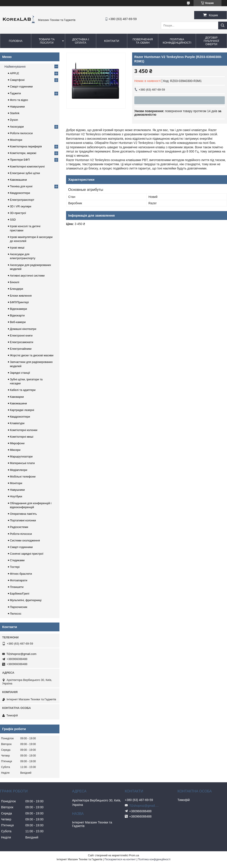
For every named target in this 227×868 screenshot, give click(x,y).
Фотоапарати (19, 580)
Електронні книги (21, 335)
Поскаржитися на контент (120, 859)
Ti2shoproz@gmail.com (21, 654)
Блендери (17, 289)
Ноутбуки (16, 496)
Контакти (112, 41)
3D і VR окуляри (21, 206)
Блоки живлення (21, 296)
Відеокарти (17, 315)
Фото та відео (19, 100)
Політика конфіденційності (177, 41)
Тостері (15, 567)
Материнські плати (22, 463)
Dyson (14, 120)
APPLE (15, 73)
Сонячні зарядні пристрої (27, 554)
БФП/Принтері (19, 302)
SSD (13, 220)
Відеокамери (18, 309)
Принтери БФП (20, 160)
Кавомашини (18, 180)
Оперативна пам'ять (23, 514)
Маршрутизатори (21, 456)
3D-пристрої (18, 213)
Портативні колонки (23, 520)
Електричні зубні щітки (25, 173)
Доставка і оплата (81, 41)
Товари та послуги (47, 41)
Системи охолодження (25, 540)
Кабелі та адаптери (23, 390)
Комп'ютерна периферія (26, 146)
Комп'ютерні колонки (24, 430)
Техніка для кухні (21, 186)
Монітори (16, 140)
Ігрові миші (17, 248)
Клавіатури (17, 423)
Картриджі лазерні (22, 410)
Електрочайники (21, 349)
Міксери (15, 450)
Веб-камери (18, 322)
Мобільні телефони (23, 477)
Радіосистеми (19, 527)
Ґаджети (15, 93)
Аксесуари (17, 127)
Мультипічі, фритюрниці (26, 600)
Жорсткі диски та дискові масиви (32, 355)
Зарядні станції (20, 373)
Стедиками (17, 560)
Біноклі (15, 282)
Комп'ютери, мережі (23, 153)
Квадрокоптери (20, 193)
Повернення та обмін (143, 41)
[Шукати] (223, 25)
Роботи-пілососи (21, 534)
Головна (16, 41)
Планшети (17, 587)
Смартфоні (17, 80)
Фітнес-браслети (21, 574)
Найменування (15, 67)
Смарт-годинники (21, 86)
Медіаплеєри (19, 470)
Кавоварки (17, 397)
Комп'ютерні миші (22, 437)
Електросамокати (22, 342)
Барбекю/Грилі (20, 594)
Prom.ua (134, 855)
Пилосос (16, 614)
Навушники (17, 107)
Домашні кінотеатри (23, 329)
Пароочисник (19, 607)
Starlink (15, 113)
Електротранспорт (22, 200)
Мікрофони (17, 443)
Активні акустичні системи (27, 276)
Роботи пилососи (21, 133)
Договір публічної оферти (211, 41)
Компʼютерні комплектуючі (27, 166)
